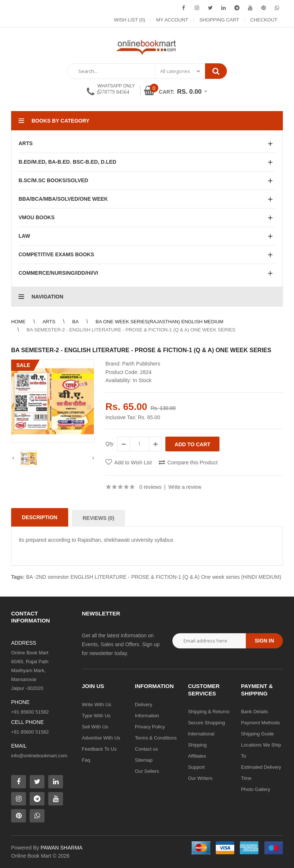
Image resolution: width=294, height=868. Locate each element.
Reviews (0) (99, 518)
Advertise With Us (101, 738)
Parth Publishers (141, 364)
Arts (49, 322)
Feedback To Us (99, 749)
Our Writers (200, 778)
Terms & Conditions (156, 738)
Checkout (264, 20)
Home (18, 322)
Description (40, 517)
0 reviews (150, 487)
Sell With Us (95, 727)
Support (196, 767)
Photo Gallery (256, 789)
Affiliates (197, 756)
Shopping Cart (219, 20)
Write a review (185, 487)
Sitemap (144, 760)
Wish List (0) (129, 20)
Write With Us (97, 705)
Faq (86, 760)
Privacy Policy (150, 727)
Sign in (264, 641)
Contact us (146, 749)
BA (75, 322)
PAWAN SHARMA (61, 848)
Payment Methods (260, 723)
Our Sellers (147, 771)
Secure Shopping (207, 723)
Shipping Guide (257, 734)
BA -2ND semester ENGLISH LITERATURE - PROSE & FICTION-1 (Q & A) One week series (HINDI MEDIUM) (153, 577)
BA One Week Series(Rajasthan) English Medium (160, 322)
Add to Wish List (133, 463)
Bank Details (255, 712)
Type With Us (96, 716)
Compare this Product (192, 463)
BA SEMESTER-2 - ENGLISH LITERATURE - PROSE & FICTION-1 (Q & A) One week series (131, 330)
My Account (172, 20)
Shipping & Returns (209, 712)
